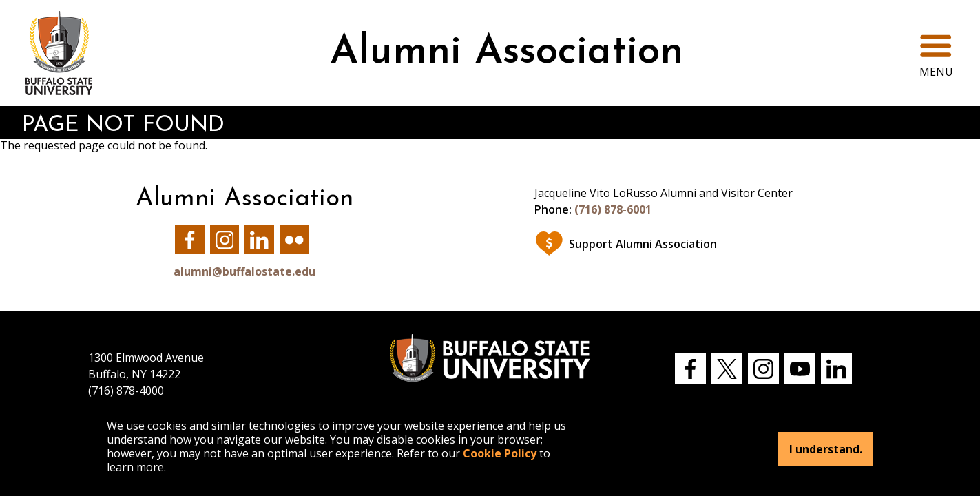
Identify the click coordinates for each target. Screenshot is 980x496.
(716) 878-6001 (613, 209)
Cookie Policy (500, 453)
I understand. (826, 449)
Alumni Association (507, 53)
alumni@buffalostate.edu (244, 271)
